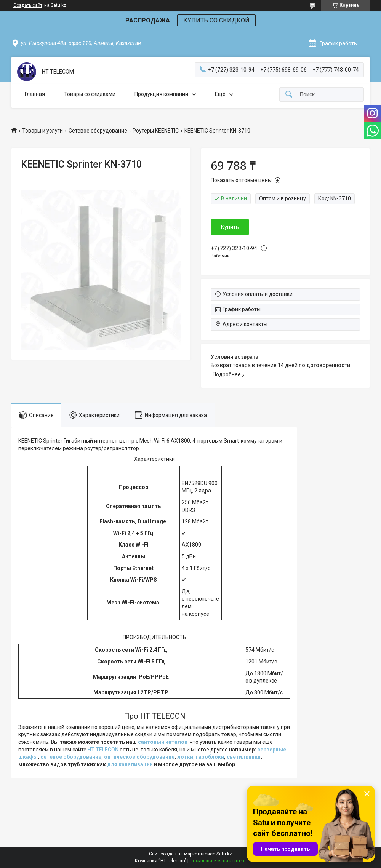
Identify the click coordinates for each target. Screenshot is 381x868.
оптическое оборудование (139, 757)
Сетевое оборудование (98, 131)
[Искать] (289, 95)
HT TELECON (103, 750)
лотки (185, 757)
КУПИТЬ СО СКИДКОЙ (216, 20)
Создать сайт (28, 5)
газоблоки (210, 757)
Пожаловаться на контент (218, 861)
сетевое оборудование (71, 757)
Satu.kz (224, 854)
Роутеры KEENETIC (156, 131)
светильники (244, 757)
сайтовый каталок (163, 742)
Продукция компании (161, 94)
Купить (230, 227)
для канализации (130, 764)
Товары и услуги (42, 131)
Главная (35, 94)
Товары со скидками (90, 94)
